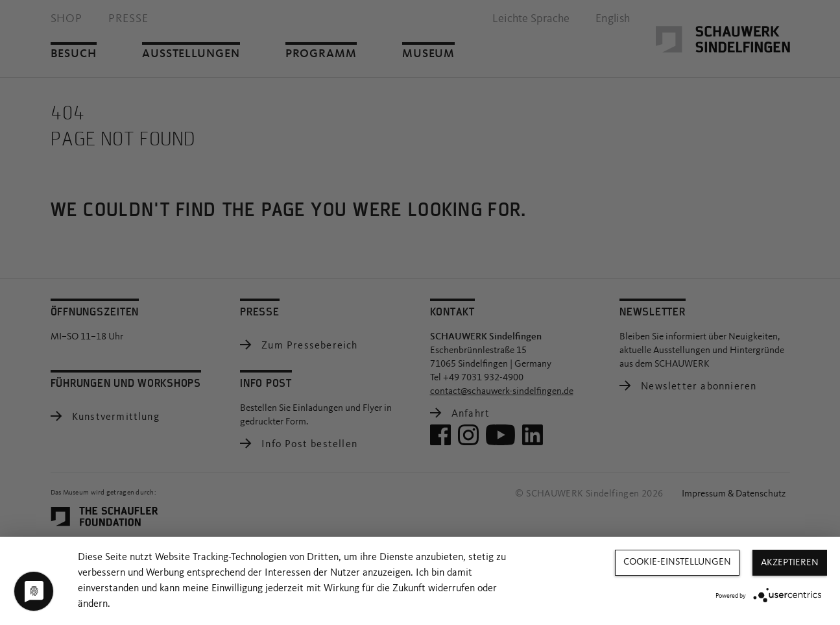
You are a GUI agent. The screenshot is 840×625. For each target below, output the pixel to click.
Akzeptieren (790, 563)
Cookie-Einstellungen (677, 562)
